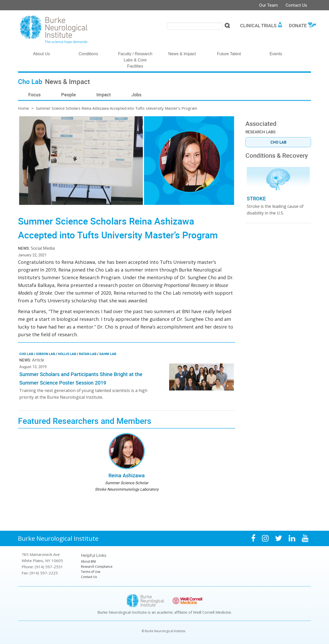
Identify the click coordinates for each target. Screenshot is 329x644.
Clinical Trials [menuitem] (258, 25)
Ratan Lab (88, 354)
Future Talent (229, 54)
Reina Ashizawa (127, 475)
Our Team (268, 5)
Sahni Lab (108, 354)
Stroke (256, 198)
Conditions (88, 54)
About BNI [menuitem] (88, 561)
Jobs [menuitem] (136, 95)
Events (276, 54)
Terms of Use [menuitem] (91, 572)
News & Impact (182, 54)
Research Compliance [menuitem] (97, 567)
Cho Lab (26, 354)
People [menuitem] (68, 95)
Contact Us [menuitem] (89, 577)
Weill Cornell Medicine (212, 612)
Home (24, 108)
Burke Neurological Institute (58, 538)
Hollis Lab (67, 354)
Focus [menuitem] (34, 95)
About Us (41, 54)
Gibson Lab (45, 354)
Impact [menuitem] (104, 95)
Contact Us (296, 5)
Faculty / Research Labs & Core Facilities (135, 60)
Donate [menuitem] (298, 25)
